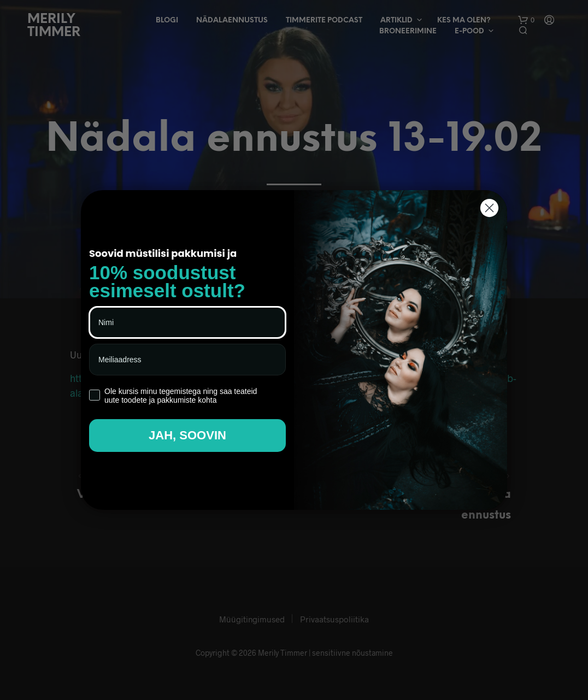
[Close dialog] (489, 208)
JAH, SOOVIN (187, 435)
